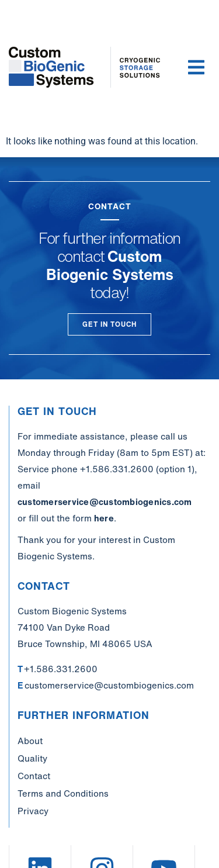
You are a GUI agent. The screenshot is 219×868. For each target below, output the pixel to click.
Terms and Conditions (63, 793)
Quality (32, 758)
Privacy (33, 811)
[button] (196, 67)
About (30, 741)
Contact (34, 776)
